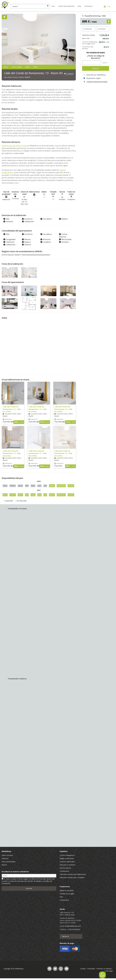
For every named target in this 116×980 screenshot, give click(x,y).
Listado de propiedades (70, 6)
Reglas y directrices (67, 859)
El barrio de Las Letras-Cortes (15, 146)
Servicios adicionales (67, 862)
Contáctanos (94, 6)
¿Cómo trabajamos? (67, 856)
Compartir (69, 73)
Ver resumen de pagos (96, 52)
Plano (52, 67)
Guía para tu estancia (67, 865)
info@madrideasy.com (73, 927)
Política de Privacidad (38, 879)
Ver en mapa (24, 67)
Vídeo (40, 67)
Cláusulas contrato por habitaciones (73, 875)
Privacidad (91, 969)
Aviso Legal (23, 879)
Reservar (96, 68)
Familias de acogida (67, 894)
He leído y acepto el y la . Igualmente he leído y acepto (28, 882)
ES (107, 7)
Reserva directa (65, 869)
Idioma (65, 937)
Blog (85, 6)
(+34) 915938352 (74, 930)
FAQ (61, 897)
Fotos (8, 67)
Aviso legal (109, 971)
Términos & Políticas (104, 969)
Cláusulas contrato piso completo (72, 878)
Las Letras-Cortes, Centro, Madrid (22, 78)
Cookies (83, 969)
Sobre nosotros (7, 856)
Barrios (4, 865)
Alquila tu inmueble (67, 891)
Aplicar (105, 63)
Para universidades (9, 862)
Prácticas (5, 859)
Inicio (60, 6)
